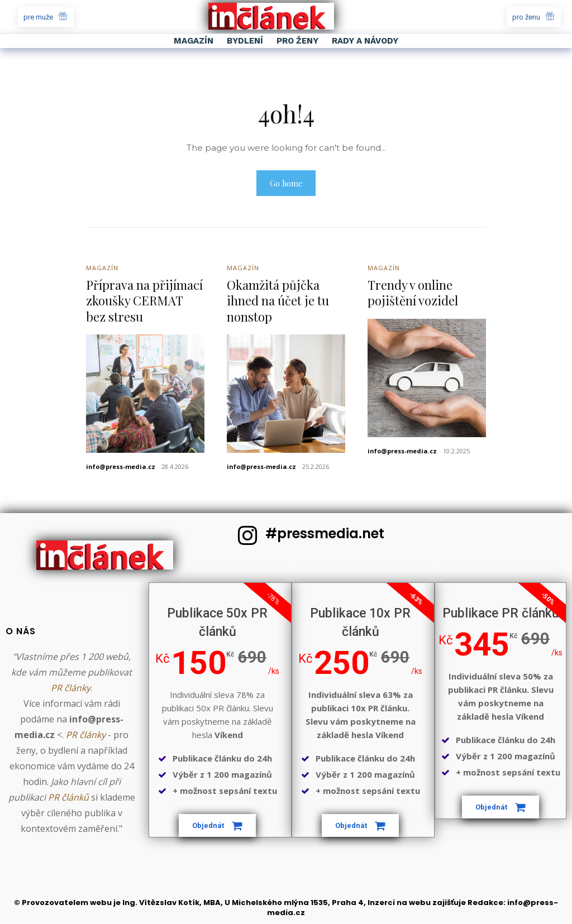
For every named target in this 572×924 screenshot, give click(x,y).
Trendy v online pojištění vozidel (413, 293)
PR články (71, 688)
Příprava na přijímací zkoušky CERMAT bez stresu (144, 301)
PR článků (68, 798)
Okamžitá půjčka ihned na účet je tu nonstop (278, 301)
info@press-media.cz (121, 467)
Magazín (102, 268)
